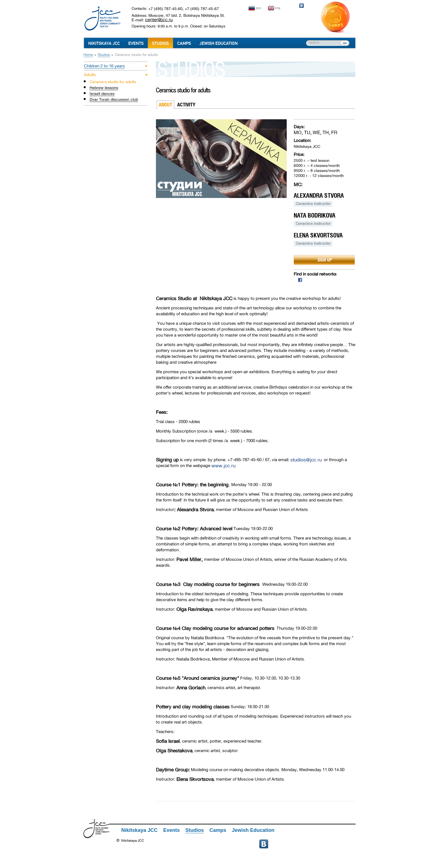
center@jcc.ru (159, 20)
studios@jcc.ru (306, 460)
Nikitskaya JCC (104, 43)
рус (259, 8)
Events (136, 43)
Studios (160, 43)
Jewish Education (219, 43)
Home (88, 55)
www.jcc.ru (223, 466)
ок (345, 43)
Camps (184, 43)
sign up (325, 260)
